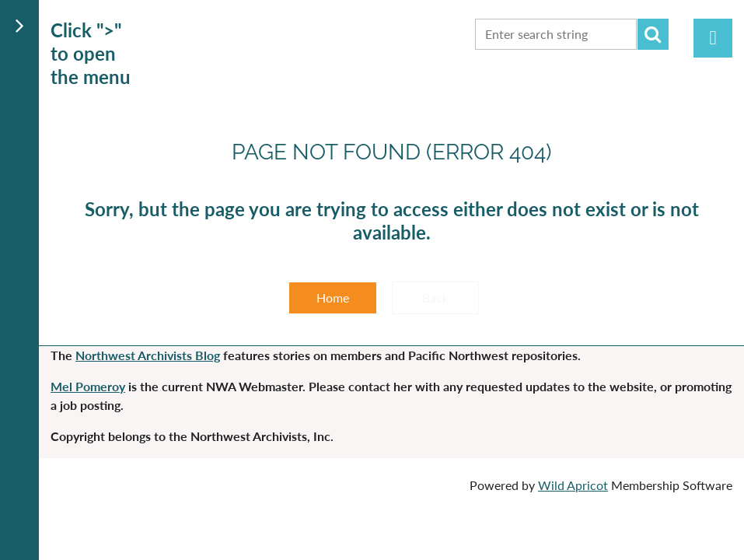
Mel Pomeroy (88, 386)
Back (435, 297)
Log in (713, 38)
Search (653, 34)
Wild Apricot (573, 485)
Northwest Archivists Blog (148, 355)
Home (333, 297)
